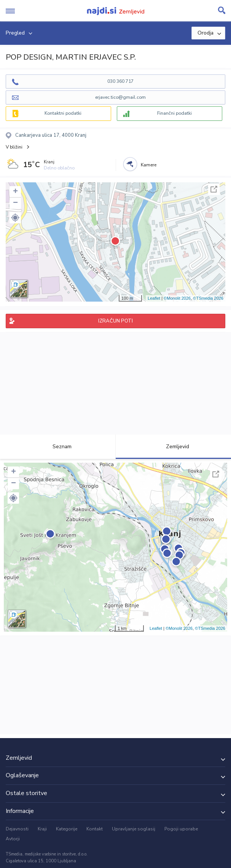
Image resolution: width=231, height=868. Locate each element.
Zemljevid (173, 447)
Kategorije (67, 829)
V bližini (14, 147)
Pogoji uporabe (181, 829)
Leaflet (154, 298)
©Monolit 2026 (177, 298)
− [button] (15, 203)
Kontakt (95, 829)
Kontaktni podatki (63, 113)
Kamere (149, 165)
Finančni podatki (174, 113)
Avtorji (13, 839)
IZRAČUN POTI (115, 321)
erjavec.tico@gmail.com (120, 97)
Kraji (42, 829)
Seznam (58, 447)
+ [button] (15, 192)
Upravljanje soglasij (134, 829)
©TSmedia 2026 (208, 298)
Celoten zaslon (214, 189)
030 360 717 (120, 81)
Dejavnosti (17, 829)
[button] (15, 218)
